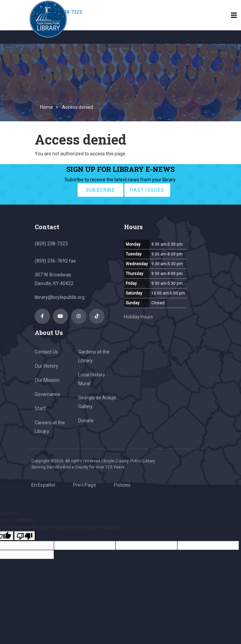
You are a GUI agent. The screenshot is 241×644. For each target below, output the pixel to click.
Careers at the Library (50, 427)
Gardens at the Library (94, 356)
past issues (147, 190)
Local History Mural (92, 379)
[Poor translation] (25, 536)
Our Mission (47, 380)
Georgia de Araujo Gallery (97, 402)
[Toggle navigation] (234, 15)
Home (47, 107)
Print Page (85, 485)
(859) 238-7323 (51, 244)
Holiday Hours (139, 317)
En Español (43, 485)
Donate (86, 421)
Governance (48, 394)
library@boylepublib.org (60, 297)
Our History (47, 366)
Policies (122, 485)
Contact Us (46, 352)
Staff (40, 408)
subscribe (101, 190)
